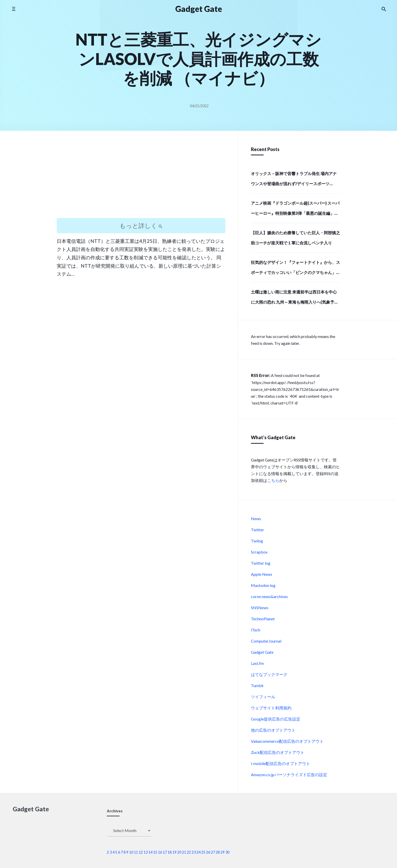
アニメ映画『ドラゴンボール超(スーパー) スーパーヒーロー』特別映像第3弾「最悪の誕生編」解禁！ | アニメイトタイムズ (295, 210)
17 (165, 852)
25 (203, 852)
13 (146, 852)
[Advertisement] (141, 179)
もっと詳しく (141, 226)
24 (198, 852)
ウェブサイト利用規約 (271, 708)
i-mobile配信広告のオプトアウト (281, 763)
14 (150, 852)
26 (208, 852)
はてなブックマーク (269, 674)
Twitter (257, 530)
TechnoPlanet (263, 619)
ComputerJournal (266, 641)
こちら (273, 480)
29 (223, 852)
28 (218, 852)
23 (194, 852)
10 (131, 852)
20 (179, 852)
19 (174, 852)
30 (227, 852)
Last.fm (257, 663)
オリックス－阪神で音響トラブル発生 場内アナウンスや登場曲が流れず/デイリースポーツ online (294, 180)
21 (184, 852)
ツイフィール (263, 697)
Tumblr (257, 685)
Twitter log (261, 563)
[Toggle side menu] (14, 9)
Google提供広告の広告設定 (276, 719)
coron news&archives (269, 596)
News (256, 518)
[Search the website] (384, 9)
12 (141, 852)
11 (136, 852)
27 (213, 852)
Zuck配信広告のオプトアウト (278, 752)
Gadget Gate (262, 652)
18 (170, 852)
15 (155, 852)
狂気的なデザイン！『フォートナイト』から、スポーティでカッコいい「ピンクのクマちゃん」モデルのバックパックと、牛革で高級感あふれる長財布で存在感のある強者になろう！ (295, 269)
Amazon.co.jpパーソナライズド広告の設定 (289, 775)
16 (160, 852)
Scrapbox (259, 552)
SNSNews (260, 608)
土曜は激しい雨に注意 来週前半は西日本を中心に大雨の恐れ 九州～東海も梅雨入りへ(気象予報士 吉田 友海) (295, 299)
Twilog (257, 541)
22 (189, 852)
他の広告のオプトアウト (273, 730)
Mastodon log (263, 585)
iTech (256, 630)
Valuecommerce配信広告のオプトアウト (287, 741)
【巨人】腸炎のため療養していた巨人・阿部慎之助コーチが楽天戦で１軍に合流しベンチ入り (295, 238)
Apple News (262, 574)
